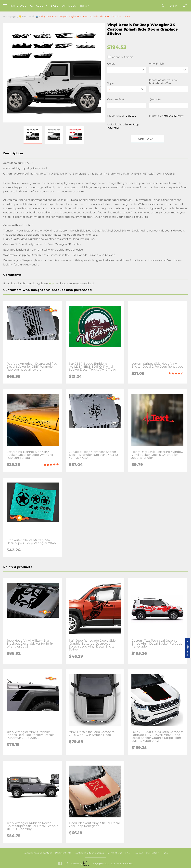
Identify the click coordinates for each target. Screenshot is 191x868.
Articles (69, 6)
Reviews (138, 853)
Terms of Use (115, 853)
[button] (33, 135)
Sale (55, 6)
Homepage (18, 6)
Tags (165, 853)
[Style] (127, 89)
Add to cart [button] (147, 139)
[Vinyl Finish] (168, 70)
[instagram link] (67, 864)
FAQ (128, 853)
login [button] (52, 283)
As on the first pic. (121, 57)
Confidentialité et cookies (89, 853)
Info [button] (85, 6)
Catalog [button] (39, 6)
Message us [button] (187, 648)
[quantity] (168, 105)
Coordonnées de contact (38, 853)
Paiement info (63, 853)
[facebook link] (60, 864)
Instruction (153, 853)
